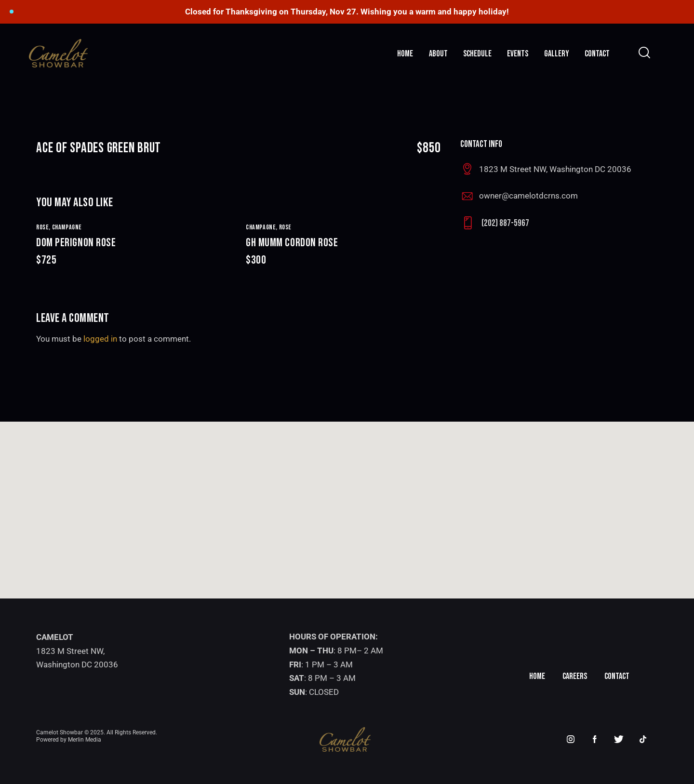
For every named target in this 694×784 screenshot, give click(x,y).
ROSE (285, 227)
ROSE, (44, 227)
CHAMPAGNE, (262, 227)
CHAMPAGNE (67, 227)
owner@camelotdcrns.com (528, 196)
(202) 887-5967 (505, 223)
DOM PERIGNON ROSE (134, 252)
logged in (100, 339)
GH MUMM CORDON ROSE (343, 252)
